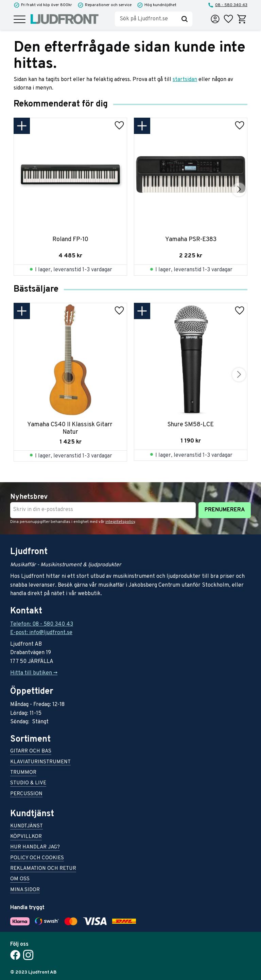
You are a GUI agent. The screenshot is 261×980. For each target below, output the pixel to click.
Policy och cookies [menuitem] (37, 858)
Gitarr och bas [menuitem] (31, 752)
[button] (20, 20)
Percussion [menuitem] (26, 794)
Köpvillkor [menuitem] (26, 837)
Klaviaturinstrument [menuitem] (40, 762)
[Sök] (185, 19)
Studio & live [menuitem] (28, 783)
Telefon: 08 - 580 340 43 (42, 624)
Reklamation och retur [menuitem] (43, 869)
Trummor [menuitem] (23, 773)
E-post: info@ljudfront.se (41, 633)
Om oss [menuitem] (20, 879)
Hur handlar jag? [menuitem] (35, 848)
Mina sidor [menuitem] (25, 890)
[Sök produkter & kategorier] (146, 19)
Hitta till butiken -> (34, 673)
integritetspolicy (120, 522)
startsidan (185, 80)
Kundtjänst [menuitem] (27, 827)
